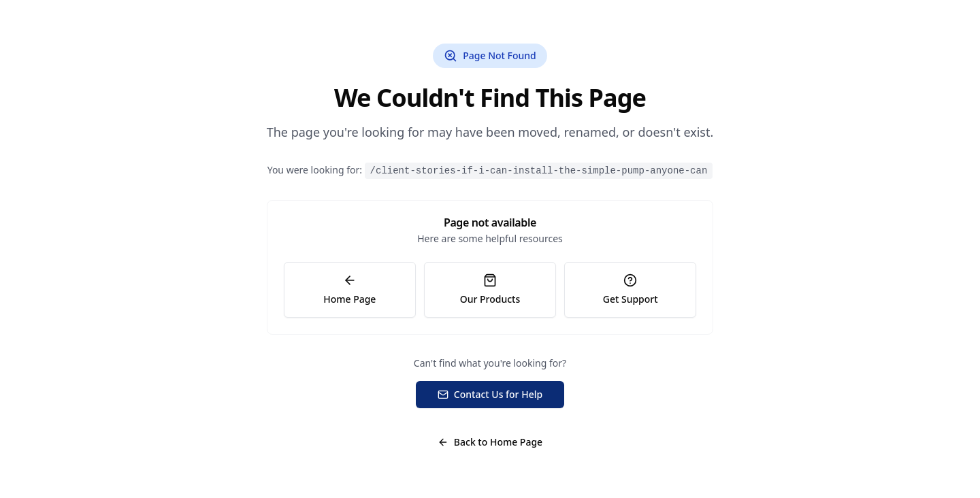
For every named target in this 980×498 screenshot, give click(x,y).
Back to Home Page (490, 442)
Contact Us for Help (490, 394)
